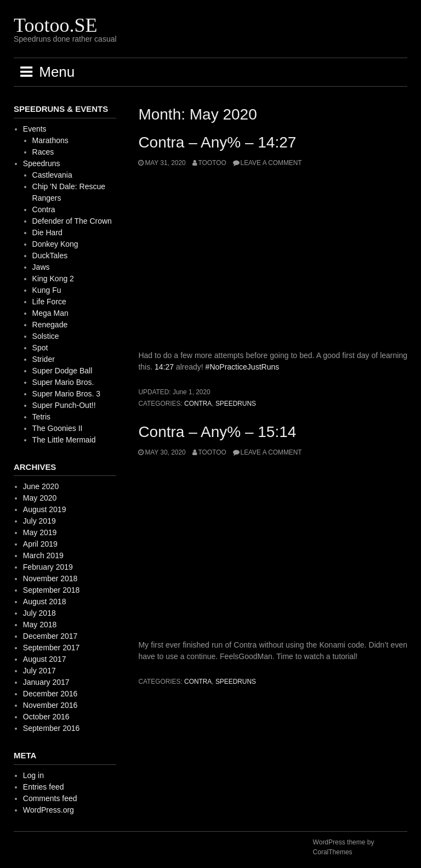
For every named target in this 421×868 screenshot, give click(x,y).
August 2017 (45, 659)
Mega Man (50, 313)
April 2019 (40, 544)
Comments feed (50, 798)
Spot (40, 348)
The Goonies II (58, 428)
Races (43, 152)
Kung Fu (47, 290)
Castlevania (52, 175)
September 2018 (52, 590)
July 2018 (39, 613)
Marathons (50, 140)
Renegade (50, 325)
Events (35, 129)
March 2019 (43, 555)
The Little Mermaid (64, 440)
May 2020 (40, 498)
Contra (198, 404)
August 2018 (45, 602)
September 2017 (52, 648)
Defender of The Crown (72, 221)
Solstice (46, 336)
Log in (33, 775)
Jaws (41, 267)
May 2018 (40, 625)
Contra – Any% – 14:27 (217, 142)
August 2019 (45, 509)
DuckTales (50, 256)
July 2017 (39, 671)
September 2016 (52, 728)
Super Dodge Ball (62, 371)
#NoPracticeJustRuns (243, 367)
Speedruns (236, 404)
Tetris (41, 417)
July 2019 (39, 521)
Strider (44, 359)
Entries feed (44, 787)
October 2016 (46, 717)
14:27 (164, 367)
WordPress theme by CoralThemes (344, 847)
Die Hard (47, 232)
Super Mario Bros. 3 (67, 394)
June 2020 (41, 486)
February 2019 (48, 567)
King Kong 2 (53, 279)
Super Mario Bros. (63, 382)
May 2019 (40, 532)
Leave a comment (271, 163)
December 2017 (50, 636)
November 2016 (50, 705)
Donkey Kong (55, 244)
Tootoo (212, 163)
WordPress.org (49, 810)
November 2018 (50, 578)
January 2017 (46, 682)
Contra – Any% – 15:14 (217, 432)
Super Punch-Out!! (64, 405)
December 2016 (50, 694)
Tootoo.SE (56, 25)
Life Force (49, 302)
